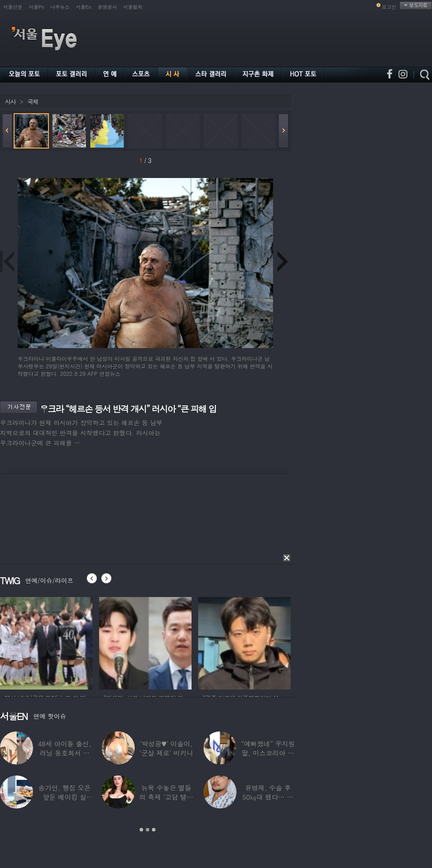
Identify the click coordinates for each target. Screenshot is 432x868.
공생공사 (107, 7)
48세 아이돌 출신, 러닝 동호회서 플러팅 (65, 753)
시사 (10, 102)
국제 (33, 102)
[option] (46, 642)
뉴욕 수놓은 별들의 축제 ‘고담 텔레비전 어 (166, 797)
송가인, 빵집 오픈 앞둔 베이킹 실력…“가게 (65, 797)
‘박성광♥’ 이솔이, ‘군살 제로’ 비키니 (166, 748)
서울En (83, 7)
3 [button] (154, 830)
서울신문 (13, 7)
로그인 (389, 7)
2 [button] (148, 830)
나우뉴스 (60, 7)
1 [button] (141, 830)
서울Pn (36, 7)
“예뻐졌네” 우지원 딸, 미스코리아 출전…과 (268, 753)
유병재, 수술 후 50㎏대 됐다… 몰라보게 (268, 797)
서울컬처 (133, 7)
